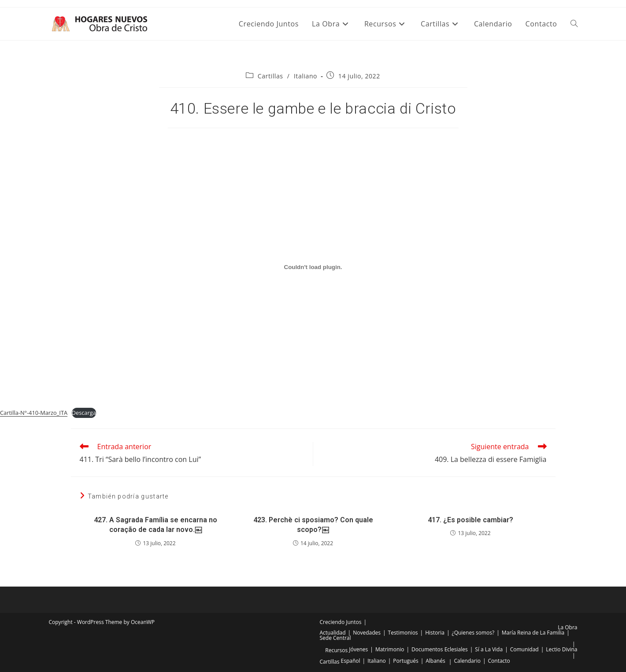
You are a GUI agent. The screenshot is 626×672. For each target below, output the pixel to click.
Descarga (84, 413)
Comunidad (524, 649)
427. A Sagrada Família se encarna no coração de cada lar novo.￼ (156, 525)
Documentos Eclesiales (440, 649)
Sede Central (335, 638)
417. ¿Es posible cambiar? (470, 520)
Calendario (467, 661)
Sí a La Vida (489, 649)
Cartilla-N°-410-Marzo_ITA (34, 413)
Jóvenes (358, 649)
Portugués (406, 661)
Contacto (499, 661)
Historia (435, 633)
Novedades (367, 633)
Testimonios (403, 633)
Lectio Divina (561, 649)
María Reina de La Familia (533, 633)
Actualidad (333, 633)
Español (351, 661)
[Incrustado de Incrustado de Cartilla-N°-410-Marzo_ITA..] (313, 267)
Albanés (435, 661)
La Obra (567, 627)
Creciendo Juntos (341, 622)
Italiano (306, 76)
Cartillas (270, 76)
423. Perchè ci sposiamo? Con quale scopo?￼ (313, 525)
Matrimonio (390, 649)
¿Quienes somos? (473, 633)
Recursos (336, 650)
